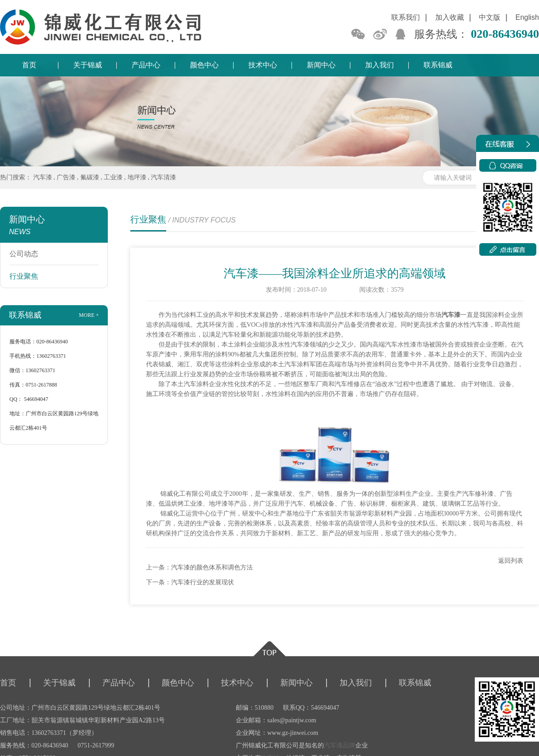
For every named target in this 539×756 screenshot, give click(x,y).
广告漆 (66, 177)
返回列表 (511, 561)
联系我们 (406, 17)
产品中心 (146, 65)
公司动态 (24, 254)
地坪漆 (137, 177)
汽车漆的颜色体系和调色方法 (212, 567)
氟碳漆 (90, 177)
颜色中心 (204, 65)
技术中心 (263, 65)
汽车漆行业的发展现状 (203, 582)
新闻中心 (321, 65)
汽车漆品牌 (340, 745)
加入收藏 (450, 17)
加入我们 (380, 65)
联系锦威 (438, 65)
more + (89, 315)
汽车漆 (43, 177)
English (527, 17)
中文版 (490, 17)
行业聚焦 (24, 276)
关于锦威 (88, 65)
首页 (29, 65)
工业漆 (113, 177)
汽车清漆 (163, 177)
